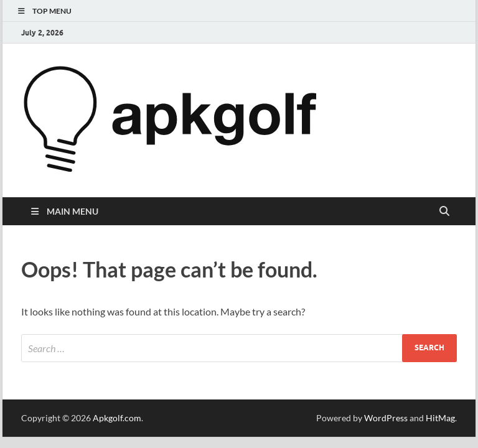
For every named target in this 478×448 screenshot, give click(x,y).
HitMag (440, 418)
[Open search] (444, 212)
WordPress (386, 418)
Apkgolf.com (117, 418)
